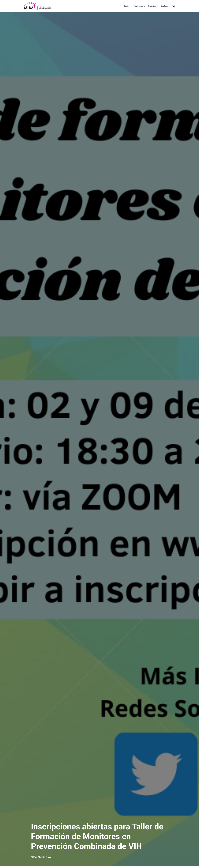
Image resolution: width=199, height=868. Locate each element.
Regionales (138, 6)
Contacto (165, 6)
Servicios (152, 6)
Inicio (126, 6)
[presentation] (130, 6)
